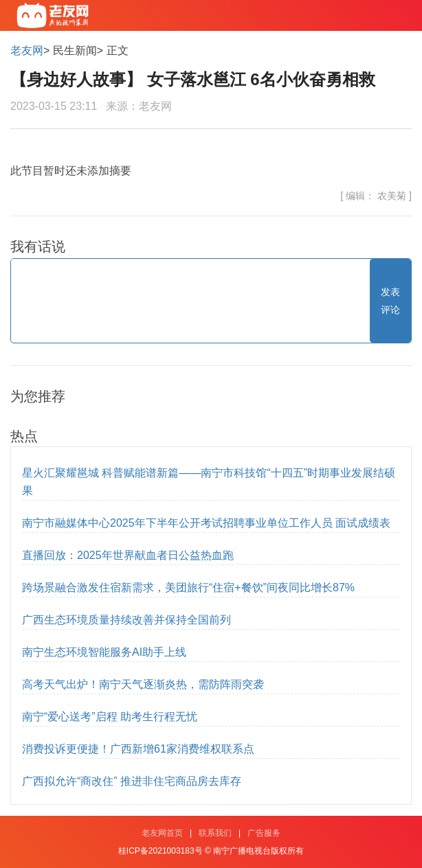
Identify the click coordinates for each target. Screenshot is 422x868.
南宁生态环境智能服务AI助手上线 (104, 652)
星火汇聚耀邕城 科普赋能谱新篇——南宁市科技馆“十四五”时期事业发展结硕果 (209, 482)
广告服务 (264, 833)
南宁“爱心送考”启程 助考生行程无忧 (110, 717)
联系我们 (215, 833)
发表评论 (390, 301)
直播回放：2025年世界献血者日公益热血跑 (128, 555)
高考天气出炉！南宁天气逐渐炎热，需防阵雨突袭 (143, 684)
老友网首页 (162, 833)
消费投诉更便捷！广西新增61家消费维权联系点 (138, 749)
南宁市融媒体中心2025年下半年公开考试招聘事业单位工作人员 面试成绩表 (206, 523)
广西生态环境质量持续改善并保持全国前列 (126, 620)
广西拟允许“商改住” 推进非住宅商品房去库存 (132, 781)
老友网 (27, 50)
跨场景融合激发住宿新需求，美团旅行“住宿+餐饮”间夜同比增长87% (188, 587)
